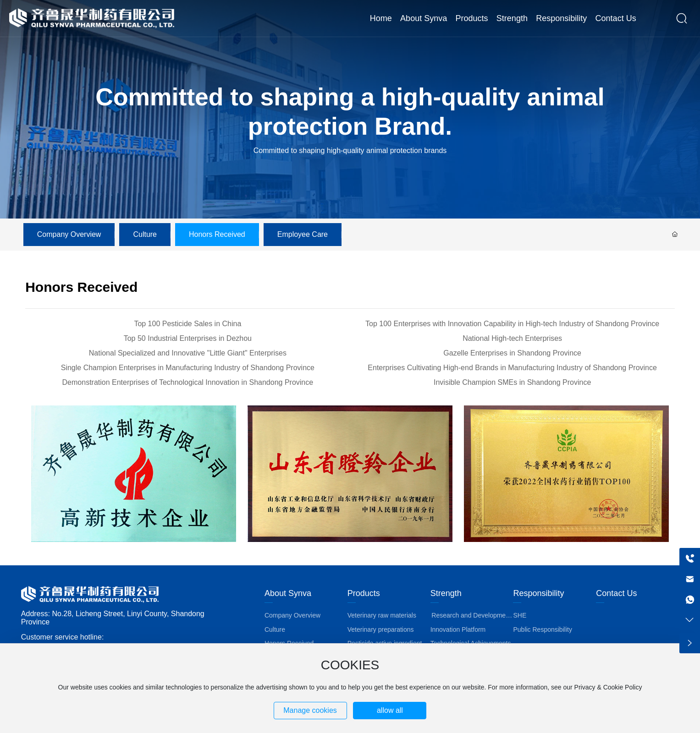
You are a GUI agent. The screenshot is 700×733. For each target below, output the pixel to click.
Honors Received (217, 234)
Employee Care (303, 234)
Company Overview (69, 234)
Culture (145, 234)
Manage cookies (310, 710)
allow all (390, 710)
